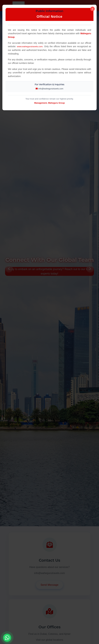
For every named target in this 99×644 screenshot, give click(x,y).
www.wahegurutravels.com (30, 46)
